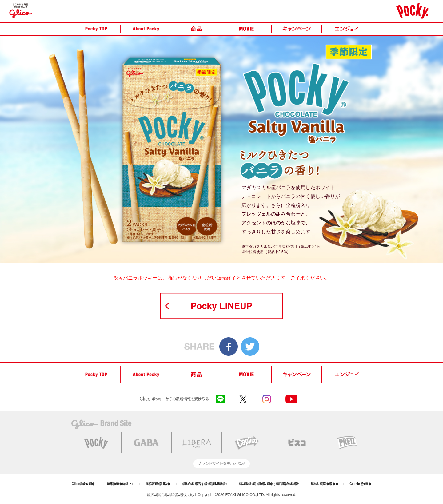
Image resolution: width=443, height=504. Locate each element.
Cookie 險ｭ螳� (360, 484)
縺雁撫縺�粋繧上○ (120, 484)
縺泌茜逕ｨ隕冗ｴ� (158, 484)
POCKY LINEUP (221, 306)
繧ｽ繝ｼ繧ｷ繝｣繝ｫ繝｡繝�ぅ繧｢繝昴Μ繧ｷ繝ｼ (269, 484)
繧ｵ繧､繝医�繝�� (325, 484)
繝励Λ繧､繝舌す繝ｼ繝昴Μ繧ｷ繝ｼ (205, 484)
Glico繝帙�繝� (83, 484)
